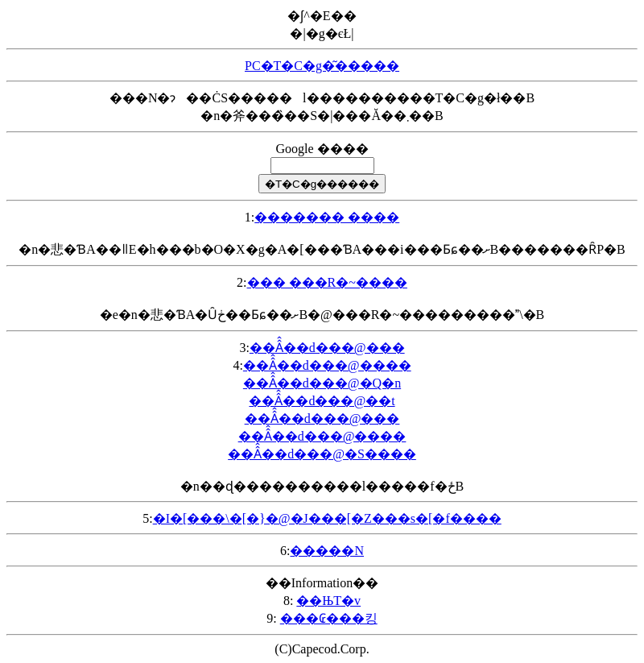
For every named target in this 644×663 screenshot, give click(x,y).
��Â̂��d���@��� (327, 348)
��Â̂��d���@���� (327, 365)
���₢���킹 (329, 618)
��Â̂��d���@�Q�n (322, 383)
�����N (327, 551)
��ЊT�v (328, 601)
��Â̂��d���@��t (322, 401)
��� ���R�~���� (327, 282)
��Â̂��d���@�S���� (322, 454)
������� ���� (327, 217)
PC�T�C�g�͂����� (322, 66)
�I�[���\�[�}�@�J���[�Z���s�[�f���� (327, 518)
